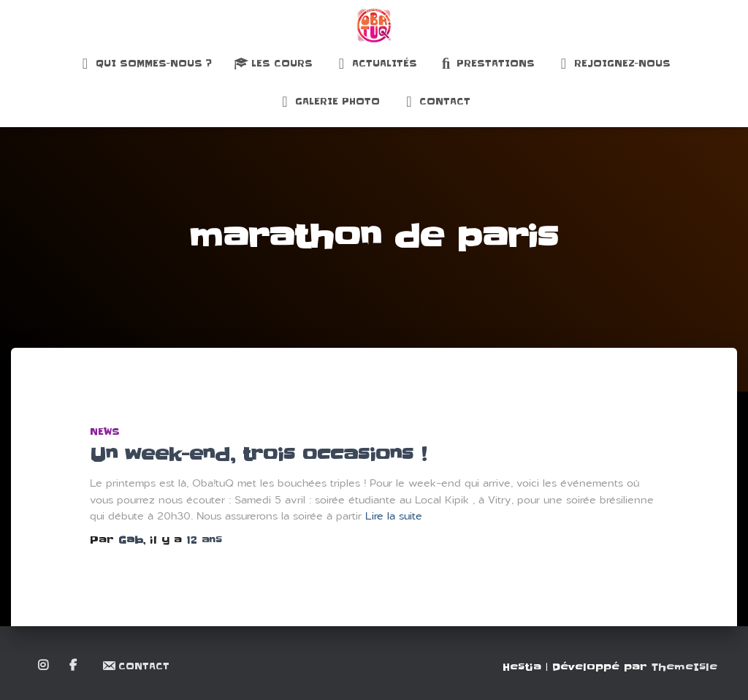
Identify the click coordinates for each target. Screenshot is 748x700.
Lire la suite (394, 516)
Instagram (44, 666)
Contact (436, 102)
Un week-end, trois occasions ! (258, 455)
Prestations (487, 64)
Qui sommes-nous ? (145, 64)
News (105, 431)
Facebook (74, 666)
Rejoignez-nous (614, 64)
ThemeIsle (684, 667)
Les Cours (273, 64)
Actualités (376, 64)
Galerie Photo (329, 102)
